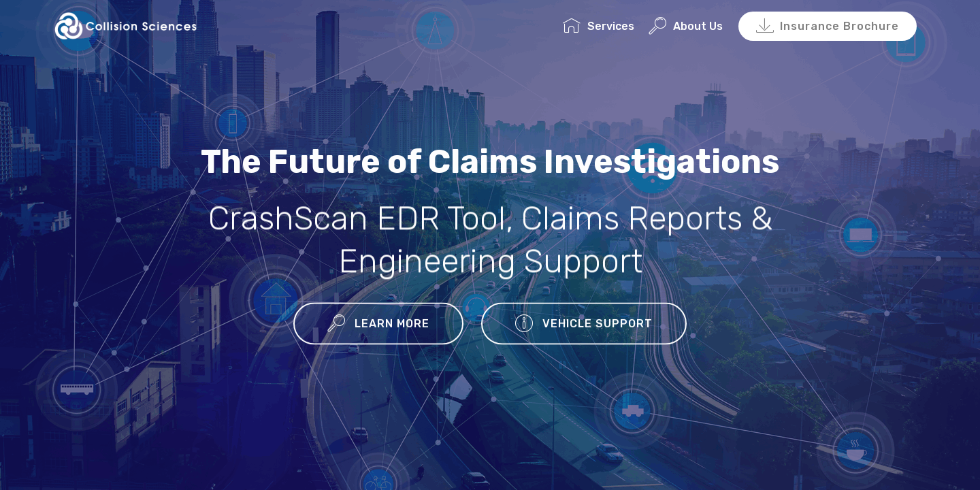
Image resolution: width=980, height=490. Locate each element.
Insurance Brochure (828, 27)
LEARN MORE (378, 325)
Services (599, 26)
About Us (686, 26)
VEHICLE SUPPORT (584, 325)
